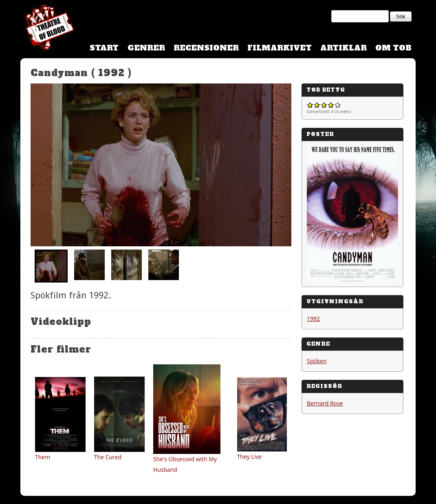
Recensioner (206, 48)
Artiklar (344, 48)
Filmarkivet (280, 48)
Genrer (146, 48)
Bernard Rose (325, 403)
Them (43, 457)
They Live (250, 457)
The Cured (108, 457)
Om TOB (393, 48)
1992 (313, 319)
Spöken (317, 361)
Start (104, 48)
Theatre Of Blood (47, 28)
